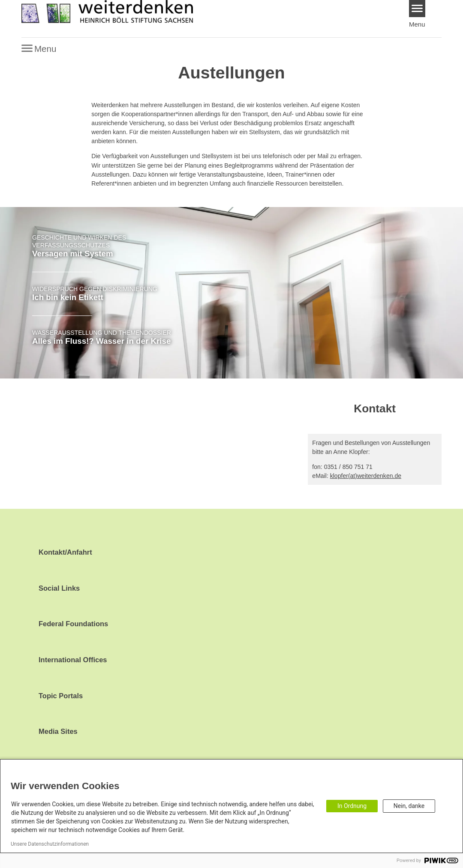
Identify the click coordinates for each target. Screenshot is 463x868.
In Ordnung (352, 806)
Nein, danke (409, 806)
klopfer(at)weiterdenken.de (366, 476)
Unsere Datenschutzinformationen (50, 844)
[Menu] (417, 9)
